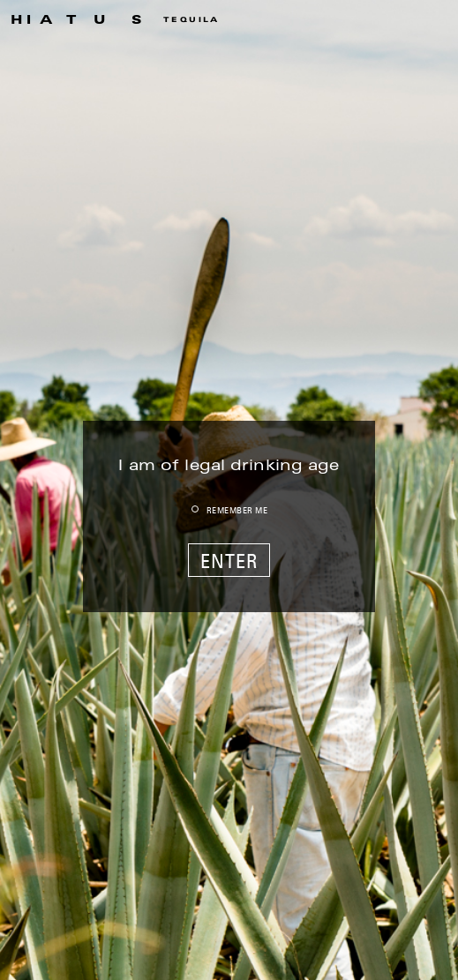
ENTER (229, 561)
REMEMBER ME (237, 510)
